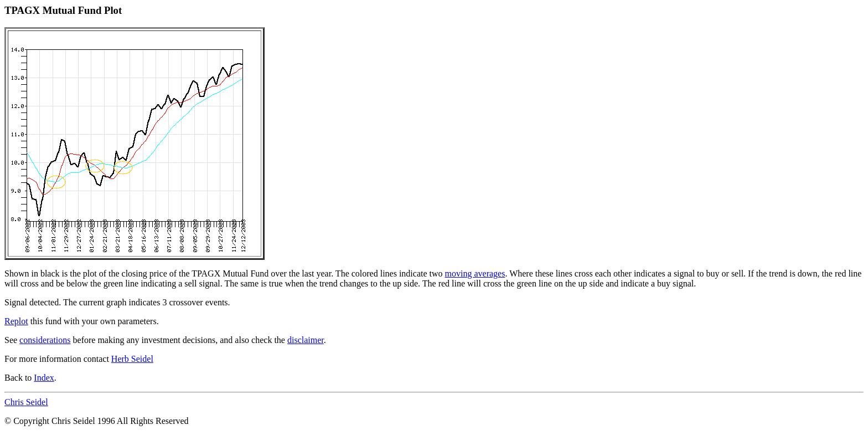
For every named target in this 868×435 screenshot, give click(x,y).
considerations (45, 340)
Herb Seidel (132, 359)
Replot (16, 321)
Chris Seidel (26, 402)
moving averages (475, 273)
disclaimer (306, 340)
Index (44, 378)
